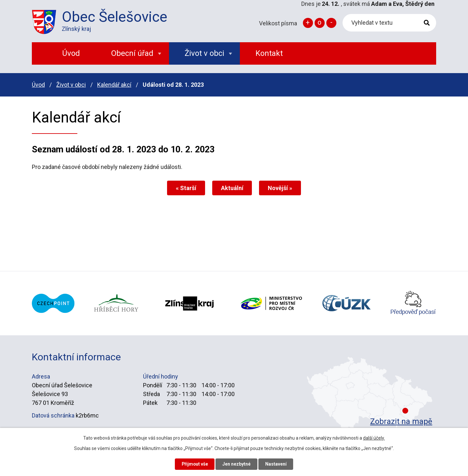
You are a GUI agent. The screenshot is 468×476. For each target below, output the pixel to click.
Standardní (320, 23)
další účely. (374, 438)
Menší (331, 23)
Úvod (38, 85)
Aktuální (232, 188)
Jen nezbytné (237, 464)
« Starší (186, 188)
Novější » (280, 188)
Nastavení (276, 464)
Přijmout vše (195, 464)
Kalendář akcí (114, 85)
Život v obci (71, 85)
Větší (308, 23)
